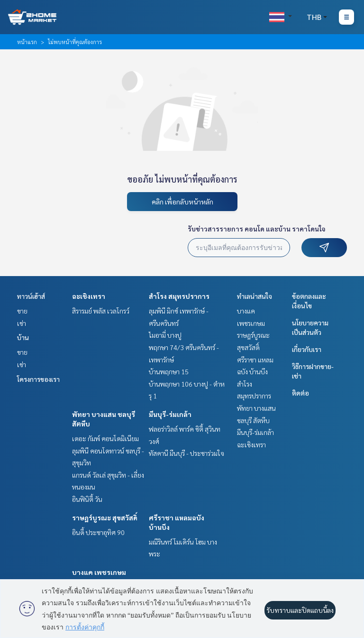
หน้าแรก (27, 42)
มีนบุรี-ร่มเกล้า (170, 414)
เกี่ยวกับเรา (307, 349)
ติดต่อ (300, 393)
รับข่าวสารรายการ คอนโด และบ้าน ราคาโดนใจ (257, 229)
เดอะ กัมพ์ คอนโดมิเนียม (105, 438)
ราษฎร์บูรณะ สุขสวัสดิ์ (105, 518)
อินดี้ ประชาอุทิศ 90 (98, 532)
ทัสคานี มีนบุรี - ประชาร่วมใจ (187, 453)
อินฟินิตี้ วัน (87, 499)
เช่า (22, 323)
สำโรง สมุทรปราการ (179, 296)
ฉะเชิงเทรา (89, 296)
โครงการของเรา (38, 379)
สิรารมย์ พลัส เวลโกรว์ (101, 311)
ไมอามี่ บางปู (165, 335)
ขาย (22, 311)
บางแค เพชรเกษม (99, 572)
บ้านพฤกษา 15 (169, 371)
